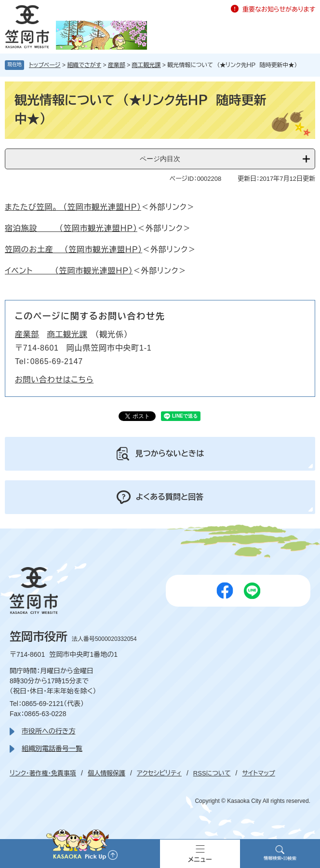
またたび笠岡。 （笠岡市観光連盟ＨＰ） (73, 207)
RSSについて (212, 773)
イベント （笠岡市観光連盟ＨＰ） (69, 271)
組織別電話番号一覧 (52, 748)
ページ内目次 (160, 159)
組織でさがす (84, 65)
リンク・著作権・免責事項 (43, 773)
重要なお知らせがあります (279, 9)
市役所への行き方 (48, 731)
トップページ (45, 65)
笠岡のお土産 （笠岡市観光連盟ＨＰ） (73, 250)
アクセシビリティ (159, 773)
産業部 (117, 65)
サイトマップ (258, 773)
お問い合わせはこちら (54, 380)
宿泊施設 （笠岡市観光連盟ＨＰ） (71, 228)
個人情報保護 (107, 773)
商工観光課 (147, 65)
